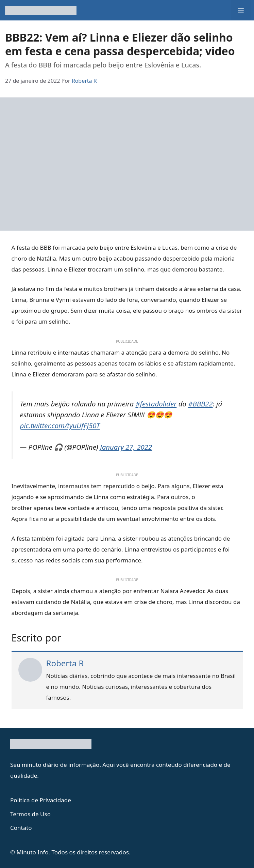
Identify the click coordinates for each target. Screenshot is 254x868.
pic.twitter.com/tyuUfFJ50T (60, 425)
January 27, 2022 (126, 447)
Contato (21, 828)
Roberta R (65, 663)
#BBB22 (200, 404)
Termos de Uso (30, 814)
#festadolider (156, 404)
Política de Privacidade (41, 800)
